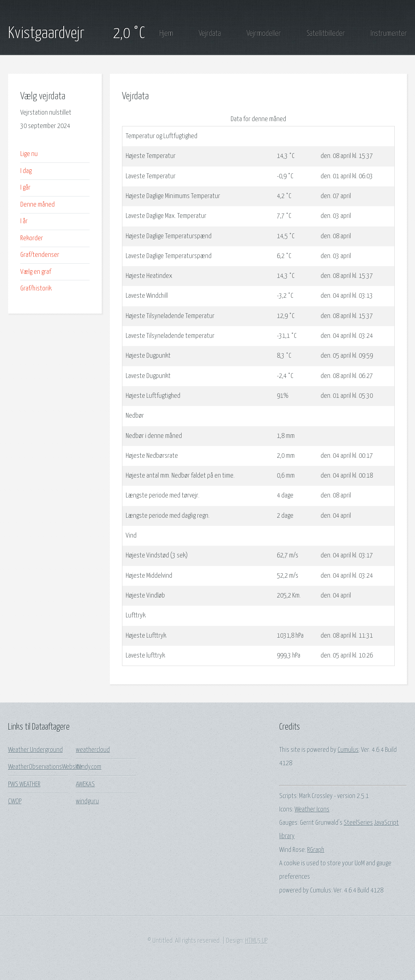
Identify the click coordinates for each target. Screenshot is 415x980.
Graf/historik (36, 289)
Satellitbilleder (326, 33)
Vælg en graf (36, 272)
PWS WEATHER (24, 785)
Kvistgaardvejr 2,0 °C (77, 34)
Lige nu (29, 154)
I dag (26, 171)
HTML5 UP (256, 941)
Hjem (166, 33)
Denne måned (37, 205)
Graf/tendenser (40, 255)
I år (24, 221)
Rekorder (32, 238)
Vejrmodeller (264, 33)
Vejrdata (210, 33)
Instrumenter (389, 33)
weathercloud (93, 750)
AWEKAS (85, 785)
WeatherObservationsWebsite (45, 767)
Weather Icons (312, 810)
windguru (87, 802)
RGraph (316, 850)
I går (25, 188)
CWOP (15, 802)
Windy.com (89, 767)
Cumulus (348, 750)
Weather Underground (35, 750)
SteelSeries (358, 823)
